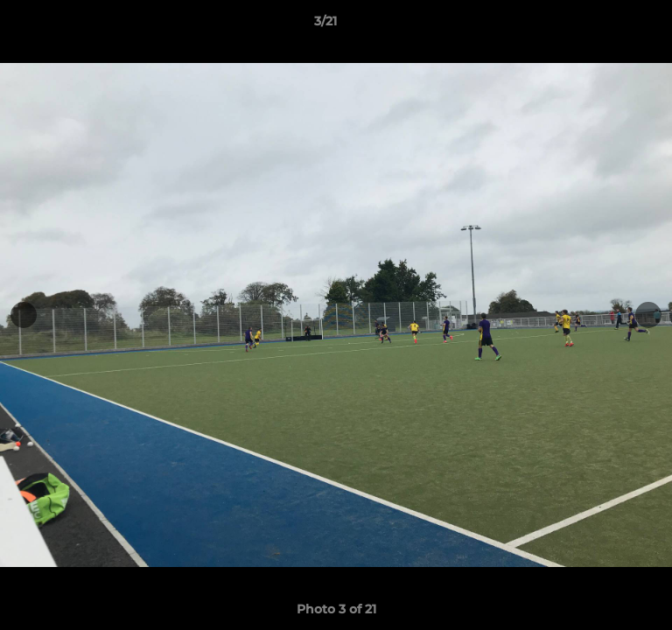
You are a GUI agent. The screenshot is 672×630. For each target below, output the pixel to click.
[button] (609, 25)
